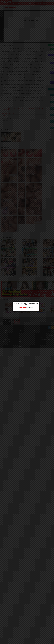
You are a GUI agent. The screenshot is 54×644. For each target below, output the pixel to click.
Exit (30, 323)
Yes (24, 323)
